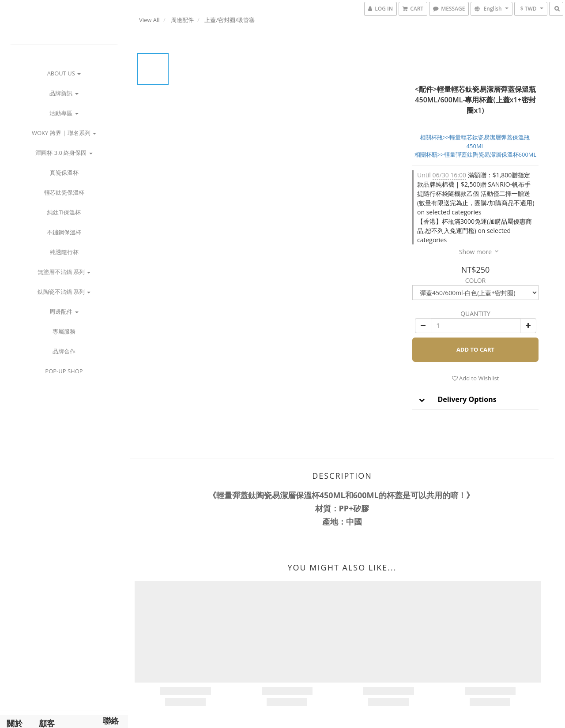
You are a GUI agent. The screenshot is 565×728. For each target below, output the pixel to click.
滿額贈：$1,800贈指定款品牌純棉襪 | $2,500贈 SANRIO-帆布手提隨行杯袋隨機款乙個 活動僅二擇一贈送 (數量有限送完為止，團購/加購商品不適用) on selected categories (476, 193)
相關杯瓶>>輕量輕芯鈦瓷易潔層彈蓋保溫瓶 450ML (475, 142)
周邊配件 (64, 311)
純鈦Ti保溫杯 (64, 212)
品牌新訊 (64, 93)
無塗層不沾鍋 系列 (64, 272)
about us (64, 73)
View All (149, 20)
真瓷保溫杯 (64, 173)
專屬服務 (64, 331)
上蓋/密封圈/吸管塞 (230, 20)
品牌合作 (64, 351)
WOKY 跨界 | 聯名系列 (64, 133)
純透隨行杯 (64, 252)
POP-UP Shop (64, 371)
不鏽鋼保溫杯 (64, 232)
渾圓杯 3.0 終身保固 (64, 153)
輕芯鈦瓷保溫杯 (64, 192)
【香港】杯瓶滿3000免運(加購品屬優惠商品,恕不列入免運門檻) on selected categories (475, 231)
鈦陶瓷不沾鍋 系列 (64, 292)
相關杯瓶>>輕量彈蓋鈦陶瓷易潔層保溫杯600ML (476, 154)
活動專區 (64, 113)
